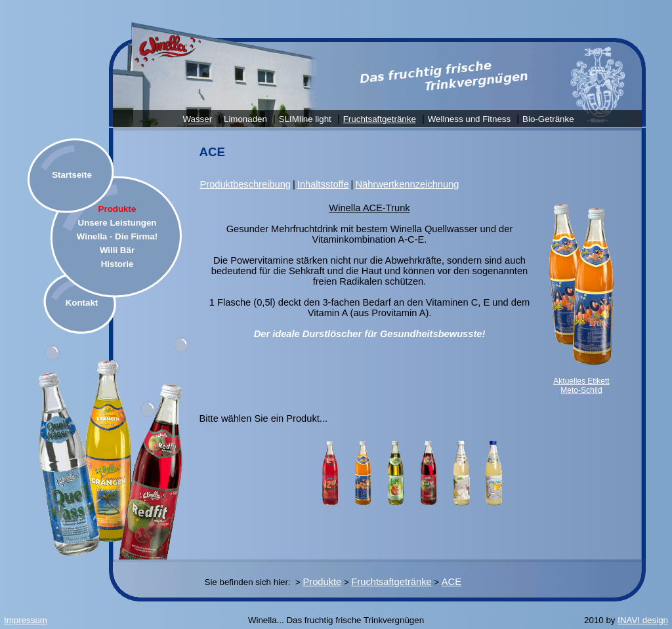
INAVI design (643, 620)
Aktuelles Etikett (581, 381)
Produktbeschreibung (246, 184)
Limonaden (245, 119)
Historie (117, 264)
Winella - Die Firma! (117, 236)
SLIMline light (305, 119)
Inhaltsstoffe (323, 184)
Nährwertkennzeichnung (407, 184)
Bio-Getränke (548, 119)
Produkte (117, 209)
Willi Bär (117, 250)
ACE (451, 582)
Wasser (197, 119)
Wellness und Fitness (469, 119)
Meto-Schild (581, 390)
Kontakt (82, 303)
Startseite (72, 175)
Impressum (26, 620)
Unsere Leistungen (117, 223)
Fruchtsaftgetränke (380, 119)
